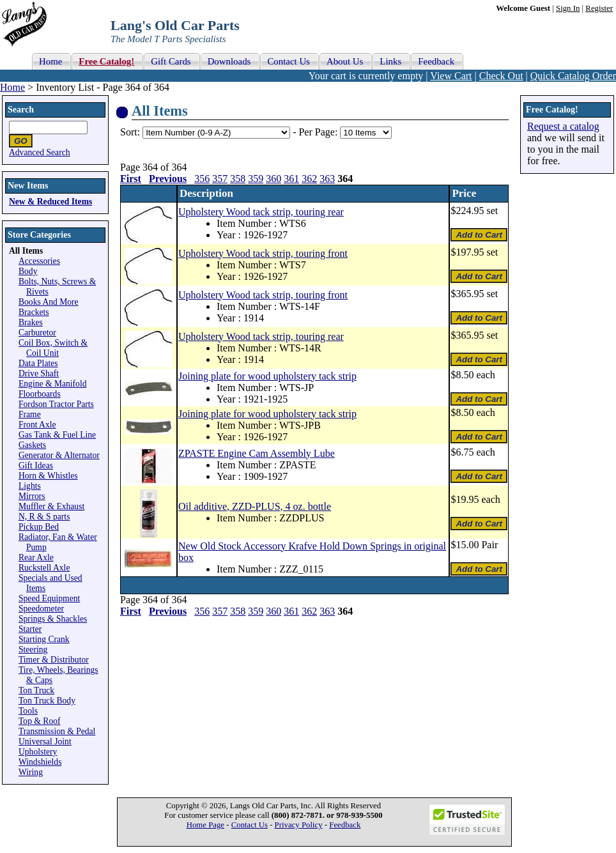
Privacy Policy (299, 825)
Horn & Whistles (48, 476)
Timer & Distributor (54, 660)
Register (599, 8)
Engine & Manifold (52, 384)
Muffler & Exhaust (51, 506)
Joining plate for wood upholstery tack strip (267, 376)
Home (12, 87)
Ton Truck (36, 690)
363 (327, 179)
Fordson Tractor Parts (56, 404)
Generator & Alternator (59, 455)
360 (273, 179)
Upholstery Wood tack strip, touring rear (261, 212)
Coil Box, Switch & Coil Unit (53, 348)
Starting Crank (44, 639)
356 (202, 179)
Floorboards (40, 394)
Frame (30, 414)
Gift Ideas (36, 465)
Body (28, 271)
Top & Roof (40, 721)
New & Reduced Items (50, 202)
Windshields (40, 762)
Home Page (205, 825)
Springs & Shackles (53, 619)
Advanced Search (40, 152)
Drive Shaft (39, 373)
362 (309, 179)
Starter (30, 629)
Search (21, 110)
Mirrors (32, 496)
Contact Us (250, 825)
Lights (30, 486)
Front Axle (37, 425)
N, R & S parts (44, 517)
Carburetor (37, 333)
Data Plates (38, 363)
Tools (28, 711)
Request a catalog (563, 126)
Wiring (31, 772)
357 (220, 179)
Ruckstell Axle (44, 568)
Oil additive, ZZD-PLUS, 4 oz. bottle (255, 506)
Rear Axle (36, 557)
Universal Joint (45, 742)
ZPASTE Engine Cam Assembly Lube (257, 453)
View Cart (451, 76)
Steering (33, 649)
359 (256, 179)
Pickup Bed (39, 527)
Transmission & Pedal (57, 731)
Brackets (34, 312)
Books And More (49, 302)
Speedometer (41, 609)
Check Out (501, 76)
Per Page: (319, 132)
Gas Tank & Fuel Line (57, 435)
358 (238, 179)
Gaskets (32, 445)
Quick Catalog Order (573, 76)
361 (291, 179)
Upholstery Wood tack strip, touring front (263, 253)
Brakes (31, 322)
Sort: (130, 132)
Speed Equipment (49, 598)
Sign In (568, 8)
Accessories (39, 261)
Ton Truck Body (47, 701)
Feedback (345, 825)
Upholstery (38, 752)
